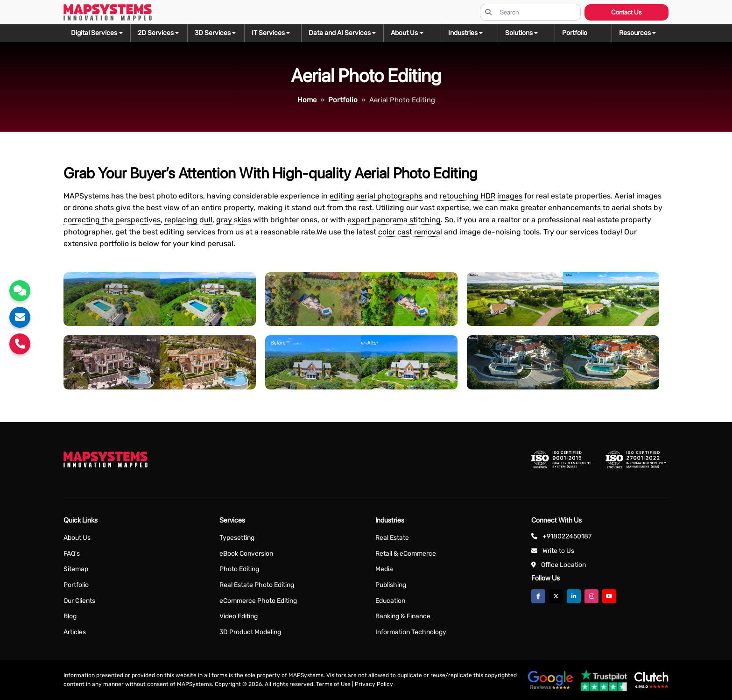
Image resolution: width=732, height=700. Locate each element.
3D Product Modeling (250, 632)
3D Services (213, 33)
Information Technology (411, 632)
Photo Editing (239, 569)
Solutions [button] (519, 33)
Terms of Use (333, 684)
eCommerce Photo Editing (258, 601)
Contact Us (626, 12)
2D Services (156, 33)
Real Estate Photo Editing (257, 585)
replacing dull (188, 220)
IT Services (268, 33)
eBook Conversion (246, 554)
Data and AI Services (340, 33)
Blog (70, 616)
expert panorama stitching (394, 220)
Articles (75, 632)
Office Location (563, 565)
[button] (640, 33)
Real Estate (392, 538)
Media (384, 569)
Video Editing (239, 616)
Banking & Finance (403, 616)
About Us (77, 538)
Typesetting (237, 538)
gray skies (234, 220)
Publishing (391, 585)
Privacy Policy (374, 684)
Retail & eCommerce (406, 554)
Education (390, 601)
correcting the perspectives (112, 220)
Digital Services (94, 33)
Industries (463, 33)
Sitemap (76, 569)
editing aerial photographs (376, 196)
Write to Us (558, 551)
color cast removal (410, 232)
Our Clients (79, 601)
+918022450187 (567, 536)
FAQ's (72, 554)
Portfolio (76, 585)
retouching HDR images (481, 196)
